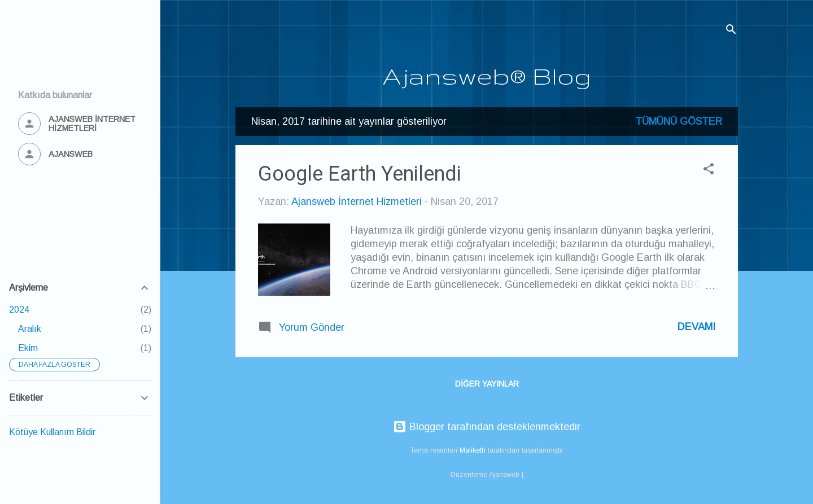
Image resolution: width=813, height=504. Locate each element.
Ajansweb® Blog (487, 76)
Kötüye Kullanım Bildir (52, 432)
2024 (19, 310)
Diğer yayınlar (487, 384)
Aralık (30, 329)
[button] (709, 170)
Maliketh (473, 450)
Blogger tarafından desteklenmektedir (487, 427)
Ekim (28, 348)
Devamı (696, 327)
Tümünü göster (679, 121)
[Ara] (731, 31)
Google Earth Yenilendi (360, 174)
